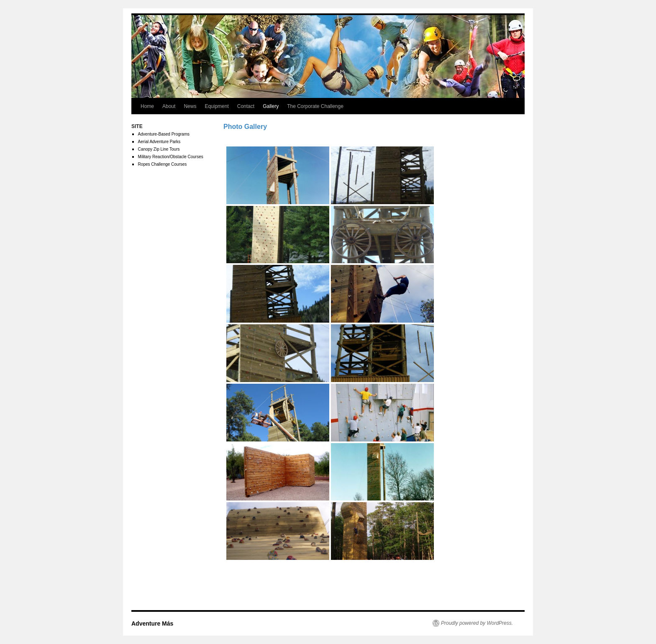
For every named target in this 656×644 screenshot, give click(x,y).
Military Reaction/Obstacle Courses (171, 157)
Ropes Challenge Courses (163, 164)
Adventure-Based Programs (164, 134)
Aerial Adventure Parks (159, 142)
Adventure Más (152, 623)
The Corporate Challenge (315, 106)
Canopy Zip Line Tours (159, 149)
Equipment (217, 106)
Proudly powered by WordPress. (477, 623)
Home (147, 106)
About (169, 106)
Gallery (271, 106)
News (190, 106)
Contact (246, 106)
